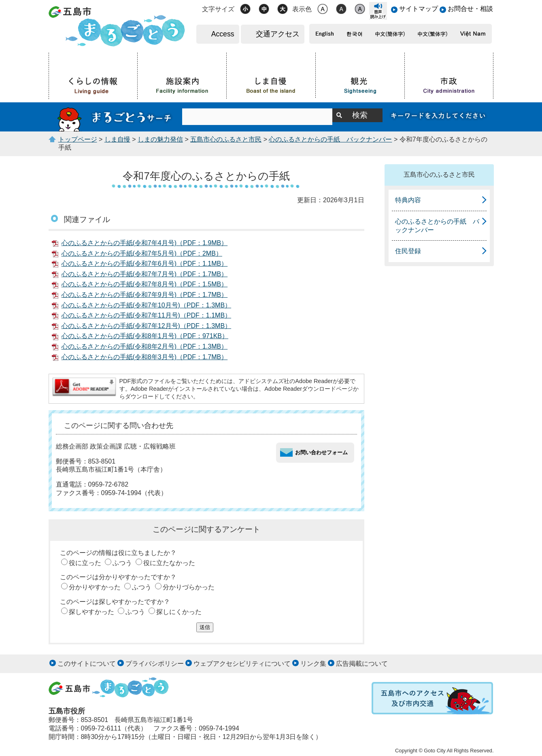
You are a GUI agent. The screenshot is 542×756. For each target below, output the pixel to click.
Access (223, 34)
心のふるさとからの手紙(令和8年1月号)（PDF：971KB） (145, 336)
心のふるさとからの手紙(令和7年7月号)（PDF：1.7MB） (145, 274)
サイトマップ (419, 9)
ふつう (122, 563)
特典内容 (408, 200)
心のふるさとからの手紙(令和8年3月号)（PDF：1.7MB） (145, 357)
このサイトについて (87, 664)
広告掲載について (362, 664)
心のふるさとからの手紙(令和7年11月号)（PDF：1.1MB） (147, 315)
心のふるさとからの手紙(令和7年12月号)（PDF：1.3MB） (147, 326)
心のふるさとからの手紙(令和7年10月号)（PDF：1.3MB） (147, 305)
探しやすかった (91, 612)
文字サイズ (218, 9)
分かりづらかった (189, 587)
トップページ (78, 139)
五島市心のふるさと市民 (226, 139)
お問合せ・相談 (470, 9)
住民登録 (408, 251)
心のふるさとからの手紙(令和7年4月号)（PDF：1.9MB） (145, 243)
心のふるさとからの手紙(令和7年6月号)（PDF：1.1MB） (145, 264)
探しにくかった (179, 612)
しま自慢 (117, 139)
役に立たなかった (169, 563)
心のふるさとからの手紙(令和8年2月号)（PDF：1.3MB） (145, 346)
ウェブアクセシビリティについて (242, 664)
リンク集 (313, 664)
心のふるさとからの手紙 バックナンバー (330, 139)
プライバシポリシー (155, 664)
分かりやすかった (95, 587)
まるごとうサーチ (115, 117)
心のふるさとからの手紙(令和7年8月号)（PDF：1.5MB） (145, 284)
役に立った (85, 563)
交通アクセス (278, 34)
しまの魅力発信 (160, 139)
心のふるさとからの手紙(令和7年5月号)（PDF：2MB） (142, 253)
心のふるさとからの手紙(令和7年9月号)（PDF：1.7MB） (145, 295)
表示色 (302, 9)
